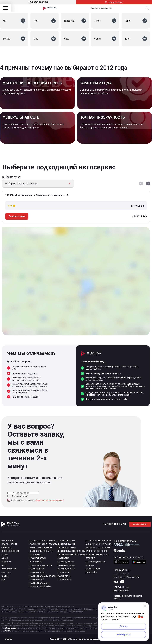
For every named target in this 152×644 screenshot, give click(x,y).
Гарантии (90, 565)
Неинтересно (123, 635)
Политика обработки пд (97, 555)
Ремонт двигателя (66, 569)
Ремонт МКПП (64, 576)
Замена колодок (38, 572)
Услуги (5, 555)
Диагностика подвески (41, 548)
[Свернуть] (145, 606)
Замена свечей (37, 579)
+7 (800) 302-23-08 (38, 2)
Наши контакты (9, 544)
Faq (3, 579)
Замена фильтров (66, 565)
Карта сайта (91, 572)
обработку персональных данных (50, 500)
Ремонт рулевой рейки (41, 587)
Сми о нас (6, 572)
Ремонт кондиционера (41, 565)
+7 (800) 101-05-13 (115, 524)
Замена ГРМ (63, 558)
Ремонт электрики (66, 548)
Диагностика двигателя (41, 551)
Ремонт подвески (66, 540)
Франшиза (6, 548)
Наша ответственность (97, 551)
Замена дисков (37, 569)
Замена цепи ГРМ (66, 562)
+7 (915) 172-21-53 (121, 574)
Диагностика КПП (66, 544)
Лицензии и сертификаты (98, 548)
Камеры (5, 576)
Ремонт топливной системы (71, 555)
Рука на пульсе (9, 569)
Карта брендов (93, 569)
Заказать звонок (114, 2)
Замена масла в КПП (39, 583)
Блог (4, 565)
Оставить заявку (17, 216)
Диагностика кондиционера (71, 551)
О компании (7, 540)
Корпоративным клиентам (98, 540)
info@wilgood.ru (122, 591)
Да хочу (124, 626)
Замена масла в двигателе (43, 576)
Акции (5, 558)
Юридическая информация (99, 544)
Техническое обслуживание (43, 540)
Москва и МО (106, 8)
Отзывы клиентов (10, 551)
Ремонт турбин (65, 579)
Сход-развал (36, 555)
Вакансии (6, 562)
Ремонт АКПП (64, 572)
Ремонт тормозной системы (43, 544)
